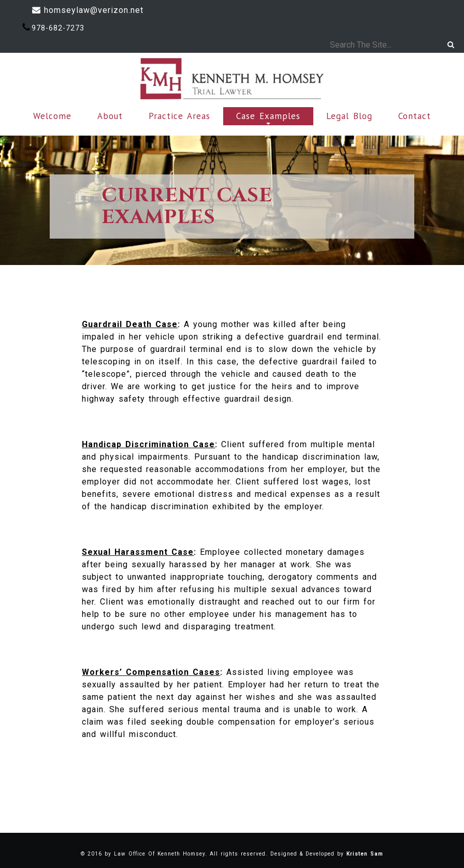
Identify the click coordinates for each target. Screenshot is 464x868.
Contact (415, 116)
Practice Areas (179, 116)
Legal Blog (349, 116)
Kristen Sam (365, 854)
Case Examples (268, 117)
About (110, 116)
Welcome (52, 116)
